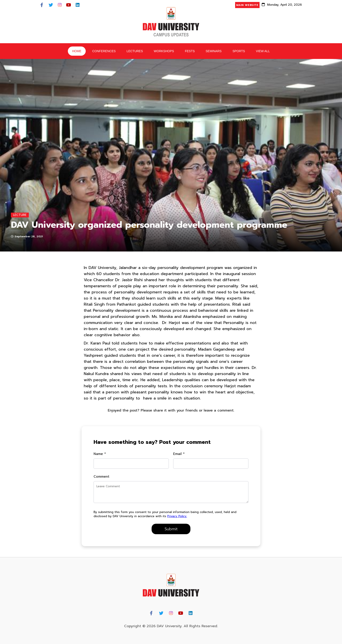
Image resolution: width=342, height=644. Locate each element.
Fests (190, 51)
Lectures (135, 51)
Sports (239, 51)
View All (263, 51)
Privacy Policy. (177, 516)
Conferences (104, 51)
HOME (77, 51)
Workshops (164, 51)
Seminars (214, 51)
